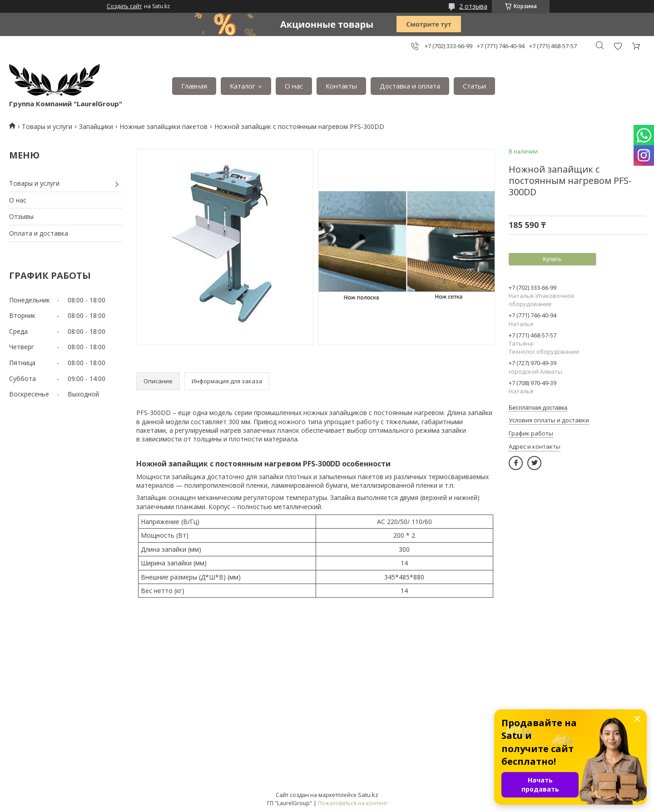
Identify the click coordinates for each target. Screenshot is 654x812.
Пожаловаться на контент (353, 803)
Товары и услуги (47, 126)
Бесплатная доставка (538, 408)
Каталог (243, 86)
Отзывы (21, 216)
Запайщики (96, 126)
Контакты (341, 86)
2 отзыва (473, 6)
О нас (294, 86)
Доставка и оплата (410, 86)
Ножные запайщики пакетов (163, 126)
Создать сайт (124, 6)
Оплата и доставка (39, 233)
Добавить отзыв (618, 46)
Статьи (474, 86)
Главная (194, 86)
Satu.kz (368, 795)
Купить (552, 259)
